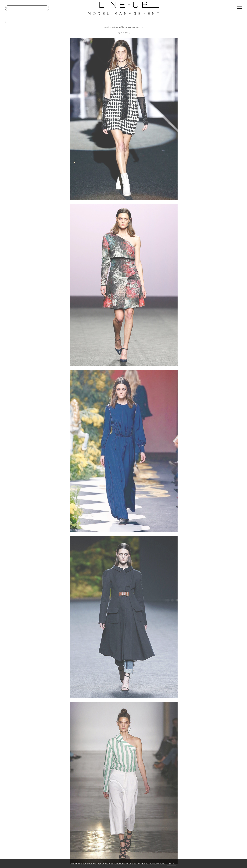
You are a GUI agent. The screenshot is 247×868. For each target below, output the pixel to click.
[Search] (27, 8)
